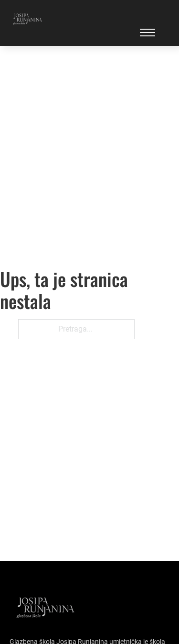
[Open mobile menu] (147, 33)
